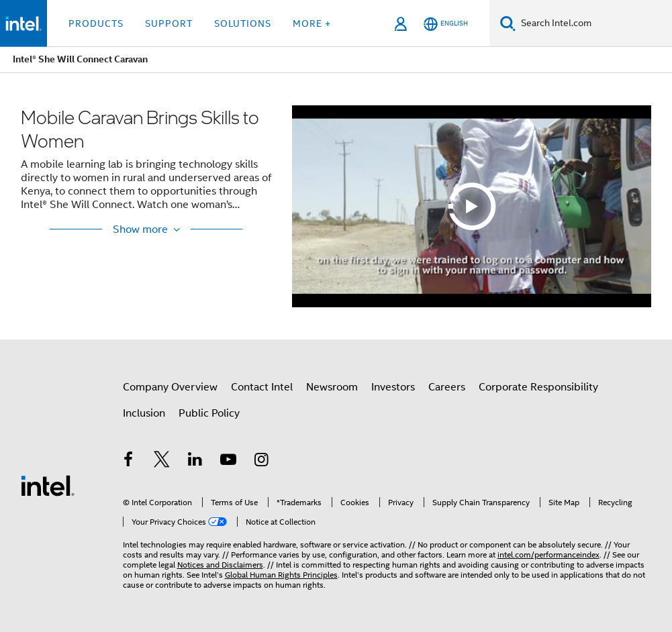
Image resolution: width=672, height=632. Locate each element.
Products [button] (96, 23)
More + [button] (312, 23)
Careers (447, 387)
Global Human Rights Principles (281, 575)
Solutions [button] (243, 23)
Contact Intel (262, 387)
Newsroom (332, 387)
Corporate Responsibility (538, 387)
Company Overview (170, 387)
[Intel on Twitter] (162, 462)
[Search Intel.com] (594, 23)
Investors (393, 387)
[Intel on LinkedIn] (195, 462)
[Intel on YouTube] (228, 462)
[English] (446, 24)
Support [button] (169, 23)
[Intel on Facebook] (129, 462)
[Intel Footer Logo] (48, 485)
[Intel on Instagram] (262, 462)
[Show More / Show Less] (146, 229)
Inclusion (144, 413)
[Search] (508, 23)
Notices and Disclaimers (220, 565)
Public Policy (209, 413)
